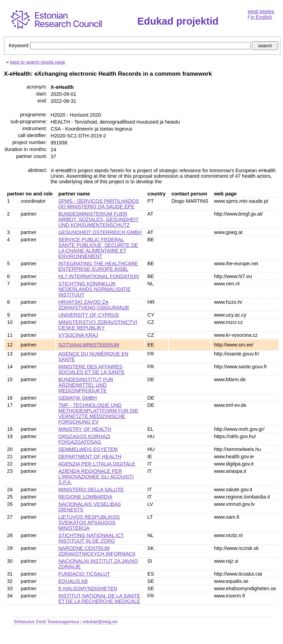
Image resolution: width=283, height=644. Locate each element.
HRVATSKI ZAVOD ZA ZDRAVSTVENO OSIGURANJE (94, 305)
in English (261, 17)
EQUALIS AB (73, 581)
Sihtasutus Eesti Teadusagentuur (46, 622)
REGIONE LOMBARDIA (85, 497)
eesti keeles (261, 11)
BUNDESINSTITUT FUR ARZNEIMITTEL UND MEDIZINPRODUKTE (86, 385)
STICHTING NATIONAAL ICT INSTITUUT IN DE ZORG (91, 538)
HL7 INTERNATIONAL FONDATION (99, 276)
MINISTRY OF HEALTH (85, 429)
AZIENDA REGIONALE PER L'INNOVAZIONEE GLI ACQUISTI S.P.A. (96, 477)
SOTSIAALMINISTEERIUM (89, 345)
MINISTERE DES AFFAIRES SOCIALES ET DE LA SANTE (92, 369)
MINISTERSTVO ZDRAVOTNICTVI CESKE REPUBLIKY (98, 325)
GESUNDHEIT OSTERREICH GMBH (100, 232)
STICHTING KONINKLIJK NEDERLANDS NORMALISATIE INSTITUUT (95, 289)
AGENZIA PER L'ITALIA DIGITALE (97, 464)
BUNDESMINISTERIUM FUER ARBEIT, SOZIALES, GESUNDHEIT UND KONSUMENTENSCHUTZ (99, 219)
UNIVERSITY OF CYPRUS (89, 315)
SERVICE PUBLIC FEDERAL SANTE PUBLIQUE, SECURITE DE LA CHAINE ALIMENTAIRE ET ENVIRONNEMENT (98, 248)
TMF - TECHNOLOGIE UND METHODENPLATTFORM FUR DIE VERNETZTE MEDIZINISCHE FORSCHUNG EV (98, 413)
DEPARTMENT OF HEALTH (90, 457)
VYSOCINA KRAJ (78, 335)
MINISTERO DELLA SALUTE (91, 490)
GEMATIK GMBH (78, 398)
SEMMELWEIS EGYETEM (88, 449)
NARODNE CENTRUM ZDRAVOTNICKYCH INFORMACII (97, 551)
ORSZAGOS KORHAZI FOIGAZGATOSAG (84, 439)
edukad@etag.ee (100, 622)
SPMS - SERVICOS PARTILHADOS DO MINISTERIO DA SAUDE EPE (99, 204)
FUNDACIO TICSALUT (84, 574)
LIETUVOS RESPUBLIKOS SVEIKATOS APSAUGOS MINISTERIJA (89, 522)
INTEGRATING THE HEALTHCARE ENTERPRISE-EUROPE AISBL (98, 266)
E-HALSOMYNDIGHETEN (88, 588)
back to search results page (38, 62)
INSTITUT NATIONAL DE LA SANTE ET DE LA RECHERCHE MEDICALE (99, 599)
